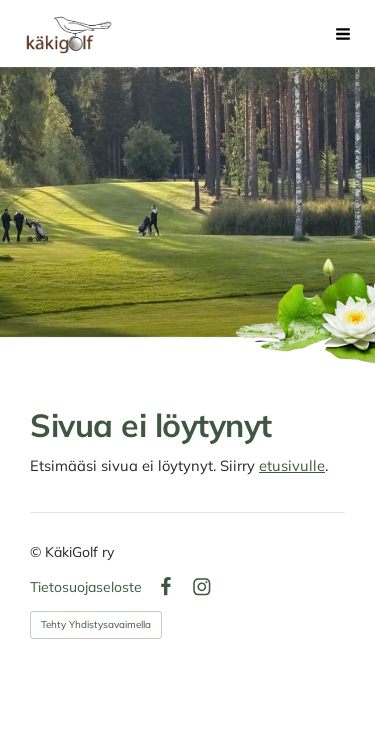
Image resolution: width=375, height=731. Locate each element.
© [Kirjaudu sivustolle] (37, 552)
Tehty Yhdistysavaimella (96, 624)
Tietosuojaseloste (86, 587)
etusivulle (292, 465)
